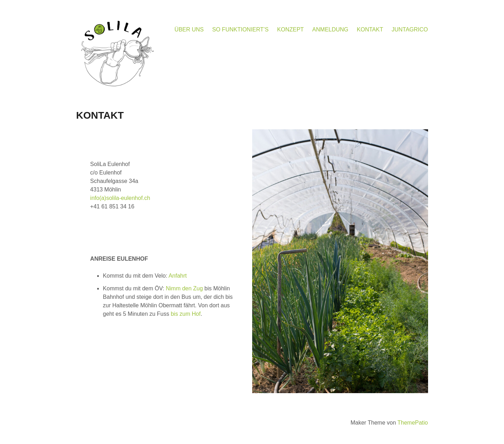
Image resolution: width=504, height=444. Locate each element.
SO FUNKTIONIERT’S (241, 29)
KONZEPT (291, 29)
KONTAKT (370, 29)
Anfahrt (178, 276)
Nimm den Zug (184, 288)
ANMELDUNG (330, 29)
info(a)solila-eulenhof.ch (120, 198)
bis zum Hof (185, 314)
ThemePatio (413, 423)
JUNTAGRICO (410, 29)
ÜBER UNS (189, 29)
